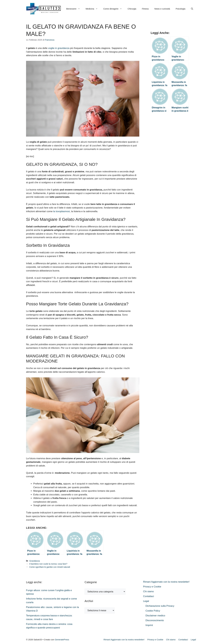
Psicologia (181, 9)
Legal (146, 601)
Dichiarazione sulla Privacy (160, 606)
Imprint (149, 625)
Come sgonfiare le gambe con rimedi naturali (50, 567)
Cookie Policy (153, 611)
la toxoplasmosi (62, 211)
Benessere (75, 9)
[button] (192, 9)
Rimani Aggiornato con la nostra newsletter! (166, 582)
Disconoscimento (155, 620)
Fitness (145, 9)
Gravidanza (35, 561)
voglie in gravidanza (59, 48)
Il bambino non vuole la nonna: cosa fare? (48, 564)
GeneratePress (62, 640)
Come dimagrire (114, 9)
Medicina (93, 9)
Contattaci (149, 596)
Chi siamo (149, 591)
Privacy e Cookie (152, 587)
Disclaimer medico (155, 616)
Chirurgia (132, 9)
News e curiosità (162, 9)
